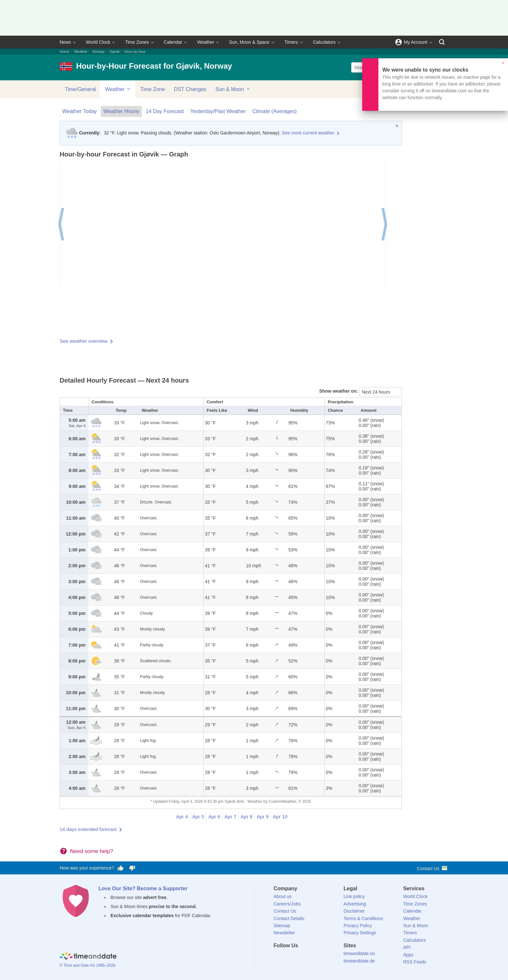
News (65, 42)
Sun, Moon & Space (249, 42)
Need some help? (92, 851)
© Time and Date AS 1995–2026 (87, 965)
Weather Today (80, 111)
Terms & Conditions (363, 918)
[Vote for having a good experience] (121, 868)
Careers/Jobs (287, 904)
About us (283, 896)
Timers (291, 42)
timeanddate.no (359, 953)
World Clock (98, 42)
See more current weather (308, 133)
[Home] (88, 957)
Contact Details (289, 918)
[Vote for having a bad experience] (132, 868)
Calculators (324, 42)
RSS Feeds (415, 962)
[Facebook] (279, 957)
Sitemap (282, 926)
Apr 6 (214, 817)
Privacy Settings (360, 933)
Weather (206, 42)
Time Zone (153, 89)
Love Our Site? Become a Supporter (143, 888)
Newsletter (284, 933)
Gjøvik (115, 52)
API (407, 947)
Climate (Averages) (275, 111)
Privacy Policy (358, 926)
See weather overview (84, 341)
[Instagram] (311, 957)
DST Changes (190, 89)
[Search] (442, 42)
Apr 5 (198, 817)
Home (64, 52)
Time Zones (137, 42)
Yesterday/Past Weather (218, 111)
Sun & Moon (233, 89)
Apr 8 (247, 817)
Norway (98, 52)
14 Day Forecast (165, 111)
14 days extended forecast (88, 829)
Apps (408, 955)
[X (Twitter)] (289, 957)
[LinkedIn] (300, 957)
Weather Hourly (121, 111)
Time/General (80, 89)
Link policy (354, 896)
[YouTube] (322, 957)
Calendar (173, 42)
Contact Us (433, 868)
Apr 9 (263, 817)
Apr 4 (182, 817)
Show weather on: (339, 391)
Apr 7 (231, 817)
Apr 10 (280, 817)
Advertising (355, 904)
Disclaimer (354, 911)
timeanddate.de (359, 961)
